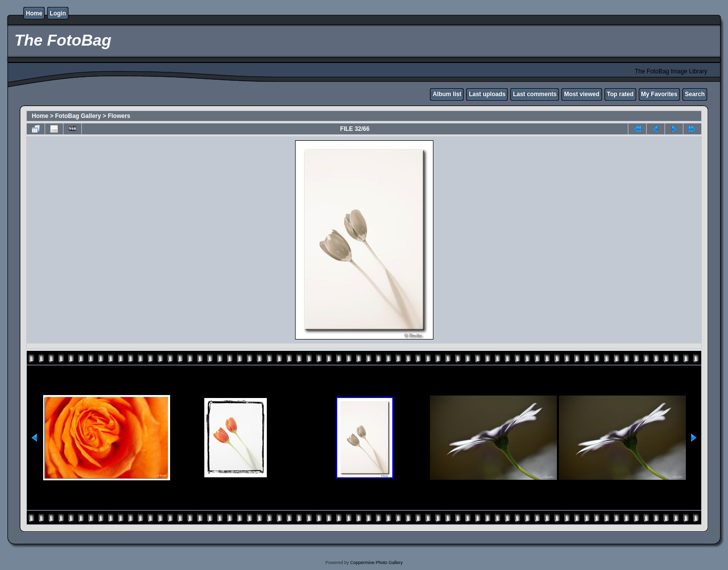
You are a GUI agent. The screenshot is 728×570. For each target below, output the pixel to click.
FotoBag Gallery (78, 116)
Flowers (119, 116)
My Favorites (659, 94)
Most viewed (581, 94)
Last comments (535, 94)
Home (34, 13)
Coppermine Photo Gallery (376, 563)
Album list (447, 94)
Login (58, 13)
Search (695, 94)
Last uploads (487, 94)
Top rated (620, 94)
